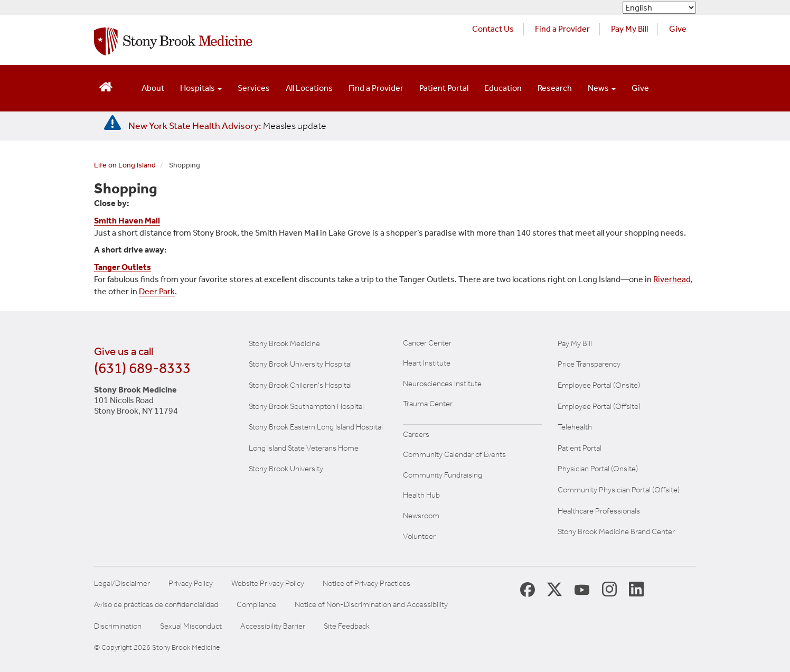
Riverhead (672, 279)
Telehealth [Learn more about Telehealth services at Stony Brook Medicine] (575, 427)
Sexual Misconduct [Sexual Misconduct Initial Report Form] (191, 626)
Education (503, 88)
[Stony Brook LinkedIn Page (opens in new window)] (636, 589)
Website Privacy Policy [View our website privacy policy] (268, 584)
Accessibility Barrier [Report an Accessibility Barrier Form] (273, 626)
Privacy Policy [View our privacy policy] (191, 584)
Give (640, 88)
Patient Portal (444, 88)
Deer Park (157, 291)
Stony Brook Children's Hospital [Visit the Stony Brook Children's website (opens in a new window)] (300, 385)
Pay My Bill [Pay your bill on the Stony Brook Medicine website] (575, 343)
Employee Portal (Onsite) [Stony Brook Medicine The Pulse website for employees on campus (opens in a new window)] (599, 385)
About (153, 88)
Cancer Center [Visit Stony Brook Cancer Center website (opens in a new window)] (427, 343)
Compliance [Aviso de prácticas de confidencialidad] (256, 605)
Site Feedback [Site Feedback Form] (347, 626)
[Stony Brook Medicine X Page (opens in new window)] (554, 589)
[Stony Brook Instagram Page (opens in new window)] (609, 589)
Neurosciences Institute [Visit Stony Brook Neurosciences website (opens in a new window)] (442, 384)
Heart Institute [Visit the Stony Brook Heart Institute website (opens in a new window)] (427, 363)
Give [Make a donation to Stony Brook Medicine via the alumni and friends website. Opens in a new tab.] (678, 29)
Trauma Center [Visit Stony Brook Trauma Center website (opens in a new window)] (428, 404)
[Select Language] (659, 8)
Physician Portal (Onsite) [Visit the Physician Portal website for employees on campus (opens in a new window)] (598, 469)
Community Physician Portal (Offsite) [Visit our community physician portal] (619, 490)
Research (555, 88)
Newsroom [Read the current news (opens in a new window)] (421, 516)
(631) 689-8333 (142, 368)
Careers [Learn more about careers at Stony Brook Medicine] (416, 434)
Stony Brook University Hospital (300, 364)
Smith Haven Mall (127, 221)
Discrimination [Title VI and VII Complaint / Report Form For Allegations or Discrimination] (118, 626)
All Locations (309, 88)
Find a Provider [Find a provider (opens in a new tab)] (562, 29)
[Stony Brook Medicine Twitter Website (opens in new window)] (582, 589)
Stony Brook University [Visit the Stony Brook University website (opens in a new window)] (286, 469)
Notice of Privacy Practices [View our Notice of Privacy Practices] (366, 584)
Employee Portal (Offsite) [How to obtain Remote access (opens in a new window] (599, 406)
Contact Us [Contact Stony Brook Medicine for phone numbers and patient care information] (493, 29)
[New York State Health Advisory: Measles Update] (227, 126)
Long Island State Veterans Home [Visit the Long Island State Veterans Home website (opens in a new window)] (304, 448)
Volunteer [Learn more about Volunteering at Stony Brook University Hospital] (419, 536)
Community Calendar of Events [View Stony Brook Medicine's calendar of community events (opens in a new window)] (454, 454)
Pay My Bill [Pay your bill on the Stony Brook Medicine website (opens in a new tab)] (629, 29)
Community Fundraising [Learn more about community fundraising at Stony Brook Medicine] (443, 475)
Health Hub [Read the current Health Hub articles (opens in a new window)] (421, 495)
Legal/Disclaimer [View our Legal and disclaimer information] (122, 584)
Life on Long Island (125, 165)
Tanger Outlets (123, 267)
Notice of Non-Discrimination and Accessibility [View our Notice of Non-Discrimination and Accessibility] (371, 605)
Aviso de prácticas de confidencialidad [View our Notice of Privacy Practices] (156, 605)
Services (254, 88)
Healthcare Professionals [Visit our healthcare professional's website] (599, 511)
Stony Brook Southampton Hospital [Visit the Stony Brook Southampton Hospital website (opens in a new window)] (306, 406)
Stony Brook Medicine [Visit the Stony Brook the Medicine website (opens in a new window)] (284, 343)
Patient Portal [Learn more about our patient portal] (580, 448)
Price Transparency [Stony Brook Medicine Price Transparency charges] (589, 364)
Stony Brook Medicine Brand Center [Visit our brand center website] (616, 531)
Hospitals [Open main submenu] (201, 88)
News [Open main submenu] (602, 88)
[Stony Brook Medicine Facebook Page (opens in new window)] (528, 589)
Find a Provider (376, 88)
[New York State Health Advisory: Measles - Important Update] (112, 123)
